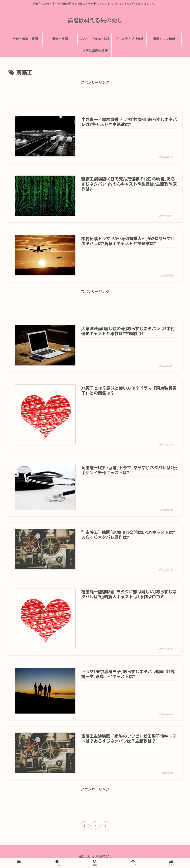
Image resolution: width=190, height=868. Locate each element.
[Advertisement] (95, 95)
